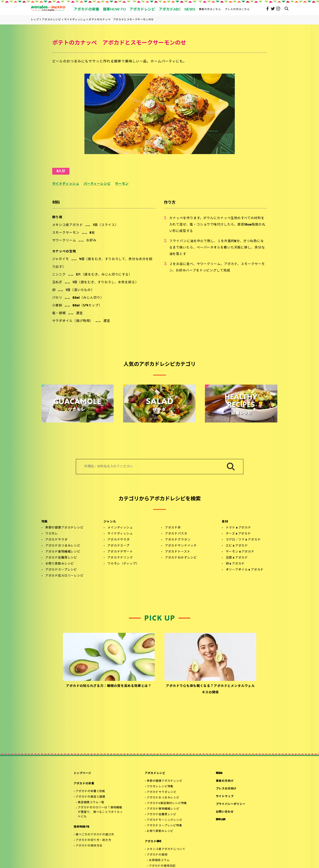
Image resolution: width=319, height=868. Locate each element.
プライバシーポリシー (231, 804)
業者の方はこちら (210, 9)
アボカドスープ (118, 546)
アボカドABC (153, 841)
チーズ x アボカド (238, 534)
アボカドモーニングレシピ (164, 820)
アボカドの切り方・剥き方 (93, 840)
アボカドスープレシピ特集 (164, 826)
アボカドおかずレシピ (181, 558)
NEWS (219, 773)
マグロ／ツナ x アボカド (243, 540)
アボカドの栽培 (157, 855)
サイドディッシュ (66, 184)
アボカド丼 (173, 528)
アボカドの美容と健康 (90, 797)
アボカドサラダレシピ (162, 792)
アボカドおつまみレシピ (63, 546)
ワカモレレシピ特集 (160, 787)
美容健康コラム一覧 (91, 802)
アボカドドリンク (120, 558)
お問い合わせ (225, 812)
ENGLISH (221, 820)
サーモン (122, 184)
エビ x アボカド (237, 546)
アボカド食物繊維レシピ (63, 552)
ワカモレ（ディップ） (123, 564)
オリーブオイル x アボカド (245, 570)
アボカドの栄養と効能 (90, 791)
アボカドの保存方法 (89, 846)
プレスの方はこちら (237, 9)
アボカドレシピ (155, 773)
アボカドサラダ (56, 540)
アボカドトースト (178, 552)
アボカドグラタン (178, 540)
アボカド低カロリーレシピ (64, 576)
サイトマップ (225, 796)
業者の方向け (225, 781)
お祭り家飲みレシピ (60, 564)
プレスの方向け (226, 789)
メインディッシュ (120, 528)
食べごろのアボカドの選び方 (95, 835)
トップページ (83, 773)
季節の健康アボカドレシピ (64, 528)
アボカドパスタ (176, 534)
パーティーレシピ (97, 184)
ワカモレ (52, 534)
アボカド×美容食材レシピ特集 (167, 803)
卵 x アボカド (235, 564)
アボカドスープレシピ (61, 570)
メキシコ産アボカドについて (166, 849)
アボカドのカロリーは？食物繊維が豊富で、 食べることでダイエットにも (100, 812)
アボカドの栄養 (84, 784)
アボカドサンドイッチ (181, 546)
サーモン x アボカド (240, 552)
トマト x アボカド (238, 528)
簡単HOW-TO (82, 827)
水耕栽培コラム (159, 860)
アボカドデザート (120, 552)
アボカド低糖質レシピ (61, 558)
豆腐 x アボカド (237, 558)
